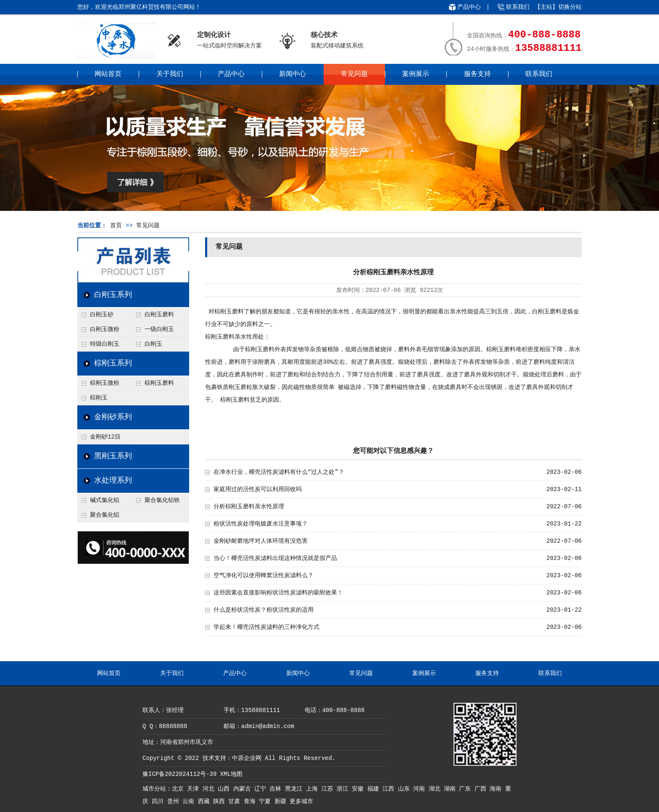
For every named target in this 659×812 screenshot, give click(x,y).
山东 (406, 789)
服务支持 (477, 74)
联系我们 (518, 7)
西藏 (206, 801)
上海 (314, 789)
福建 (375, 789)
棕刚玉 (99, 398)
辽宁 (262, 789)
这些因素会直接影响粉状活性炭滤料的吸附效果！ (278, 593)
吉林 (277, 789)
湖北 (436, 789)
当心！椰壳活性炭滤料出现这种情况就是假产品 (275, 558)
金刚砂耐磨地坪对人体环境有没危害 (261, 541)
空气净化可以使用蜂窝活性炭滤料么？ (264, 575)
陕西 (221, 801)
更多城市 (301, 801)
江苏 (329, 789)
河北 (210, 789)
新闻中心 (293, 74)
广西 (482, 789)
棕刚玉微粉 (105, 383)
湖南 (451, 789)
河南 (421, 789)
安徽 (359, 789)
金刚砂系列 (113, 417)
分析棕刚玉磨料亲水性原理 (249, 507)
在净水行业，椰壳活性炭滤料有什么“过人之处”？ (279, 472)
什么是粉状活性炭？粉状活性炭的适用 (264, 610)
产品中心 (469, 7)
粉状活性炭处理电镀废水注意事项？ (261, 524)
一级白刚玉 (159, 329)
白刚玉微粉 (105, 329)
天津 (195, 789)
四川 (159, 801)
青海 (251, 801)
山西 (225, 789)
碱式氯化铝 (105, 500)
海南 (497, 789)
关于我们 (170, 74)
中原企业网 (247, 758)
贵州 (175, 801)
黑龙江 (295, 789)
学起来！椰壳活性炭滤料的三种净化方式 (266, 627)
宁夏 (266, 801)
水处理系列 (113, 481)
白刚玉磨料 (159, 315)
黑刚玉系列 (113, 456)
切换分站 (570, 7)
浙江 (344, 789)
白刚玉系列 (113, 295)
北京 (179, 789)
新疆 (282, 801)
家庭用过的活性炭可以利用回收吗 (258, 489)
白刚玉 (153, 344)
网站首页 (108, 74)
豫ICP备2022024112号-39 (179, 774)
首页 (116, 226)
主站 (546, 7)
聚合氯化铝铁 (162, 500)
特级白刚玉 (105, 344)
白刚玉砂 (102, 315)
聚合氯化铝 (105, 515)
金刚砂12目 (105, 437)
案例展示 (416, 74)
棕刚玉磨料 (159, 383)
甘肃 (236, 801)
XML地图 (231, 774)
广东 (467, 789)
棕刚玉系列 (113, 363)
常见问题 (354, 74)
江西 (390, 789)
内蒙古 (244, 789)
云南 (190, 801)
